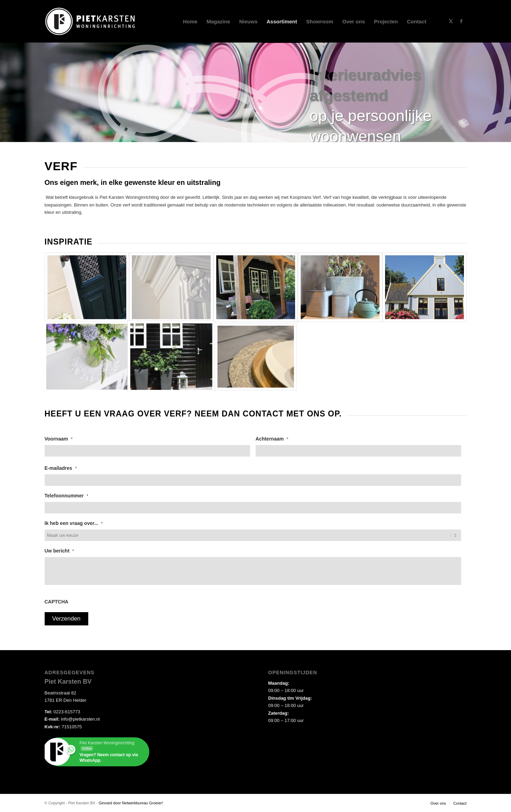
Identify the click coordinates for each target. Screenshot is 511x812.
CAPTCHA (57, 602)
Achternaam (272, 439)
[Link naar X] (451, 21)
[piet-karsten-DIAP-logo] (91, 21)
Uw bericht (59, 551)
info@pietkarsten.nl (80, 719)
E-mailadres (61, 468)
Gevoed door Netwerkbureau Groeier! (131, 803)
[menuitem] (190, 21)
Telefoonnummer (67, 496)
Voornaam (59, 439)
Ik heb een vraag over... (74, 523)
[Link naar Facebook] (461, 21)
